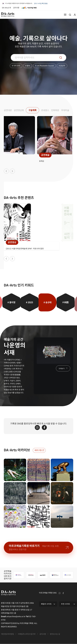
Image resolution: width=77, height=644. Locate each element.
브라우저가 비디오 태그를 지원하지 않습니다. (15, 26)
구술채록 (34, 110)
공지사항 (16, 8)
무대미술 (67, 110)
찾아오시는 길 (58, 634)
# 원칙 (28, 66)
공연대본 (8, 110)
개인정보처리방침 (8, 634)
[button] (6, 171)
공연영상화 (20, 110)
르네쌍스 (47, 110)
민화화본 (57, 110)
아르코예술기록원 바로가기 (34, 548)
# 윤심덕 (62, 66)
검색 (61, 58)
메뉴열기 (65, 15)
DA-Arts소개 (6, 8)
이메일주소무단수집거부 (28, 634)
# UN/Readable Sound (45, 66)
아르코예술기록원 (29, 8)
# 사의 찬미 (16, 66)
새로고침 (38, 450)
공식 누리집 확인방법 (41, 4)
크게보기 (62, 369)
